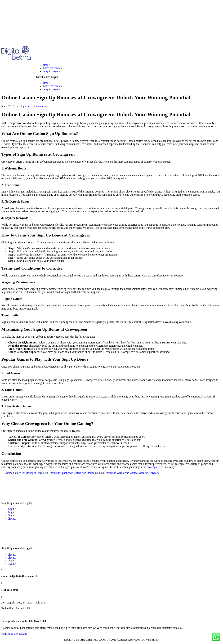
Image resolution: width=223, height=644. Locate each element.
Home (46, 65)
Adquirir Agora (51, 71)
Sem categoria (21, 106)
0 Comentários (39, 106)
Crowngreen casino (157, 467)
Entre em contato (52, 68)
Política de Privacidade (14, 634)
